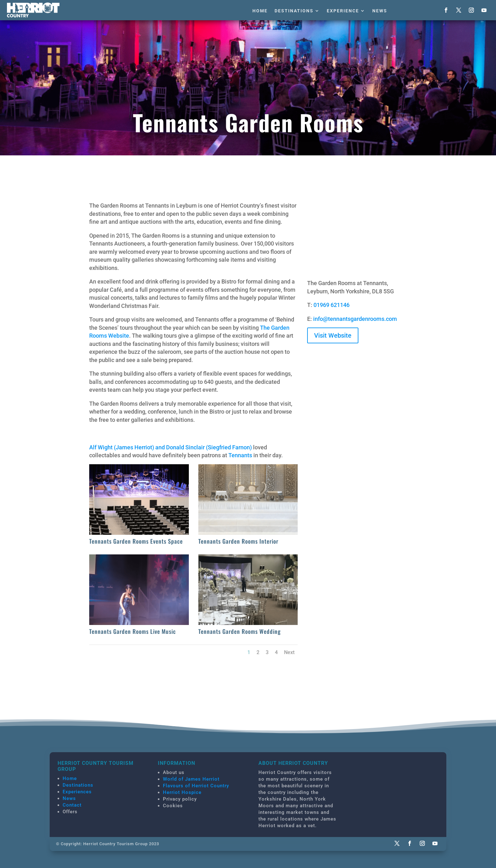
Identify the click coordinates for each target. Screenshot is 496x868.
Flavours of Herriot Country (196, 786)
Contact (72, 805)
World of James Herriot (191, 779)
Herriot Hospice (182, 792)
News (380, 11)
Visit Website (333, 335)
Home (260, 11)
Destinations (294, 11)
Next (289, 652)
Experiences (77, 792)
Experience (343, 11)
